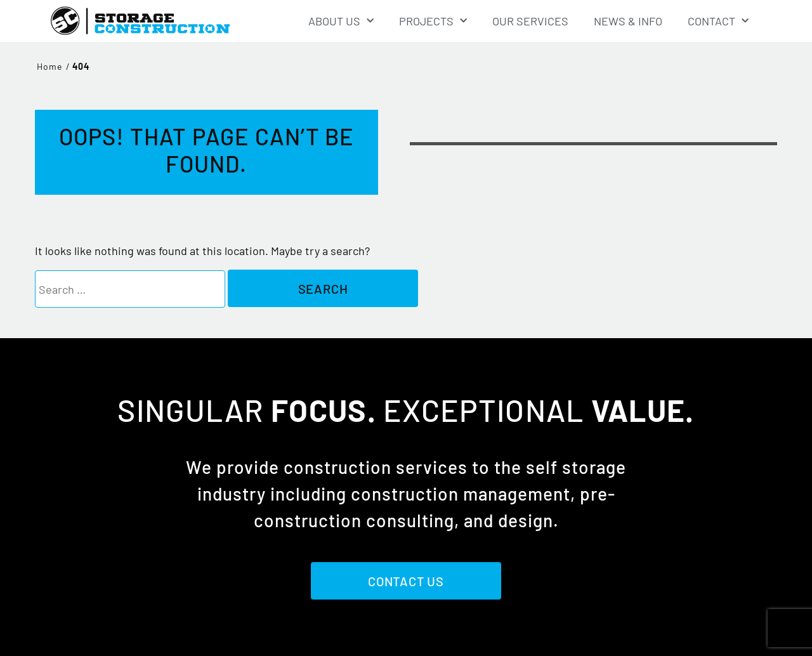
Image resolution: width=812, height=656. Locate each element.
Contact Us (406, 581)
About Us (341, 21)
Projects (433, 21)
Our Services (530, 21)
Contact (718, 21)
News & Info (628, 21)
